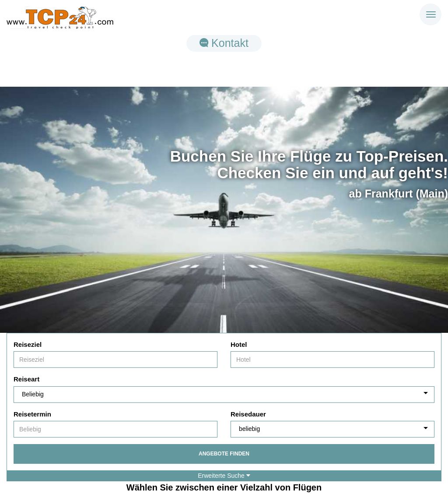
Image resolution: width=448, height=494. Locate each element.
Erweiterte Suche (224, 476)
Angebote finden (224, 454)
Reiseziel (28, 344)
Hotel (239, 344)
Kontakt (224, 43)
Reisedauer (248, 414)
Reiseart (26, 379)
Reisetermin (32, 414)
